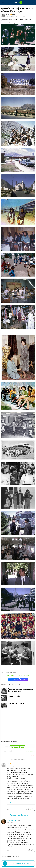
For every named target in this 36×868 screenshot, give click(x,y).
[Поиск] (33, 3)
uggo (7, 15)
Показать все (19, 815)
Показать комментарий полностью (21, 803)
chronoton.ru (12, 672)
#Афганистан (12, 675)
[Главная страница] (18, 3)
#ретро (20, 675)
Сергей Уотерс (12, 820)
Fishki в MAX (18, 679)
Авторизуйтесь (18, 747)
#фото (26, 675)
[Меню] (3, 3)
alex (8, 764)
